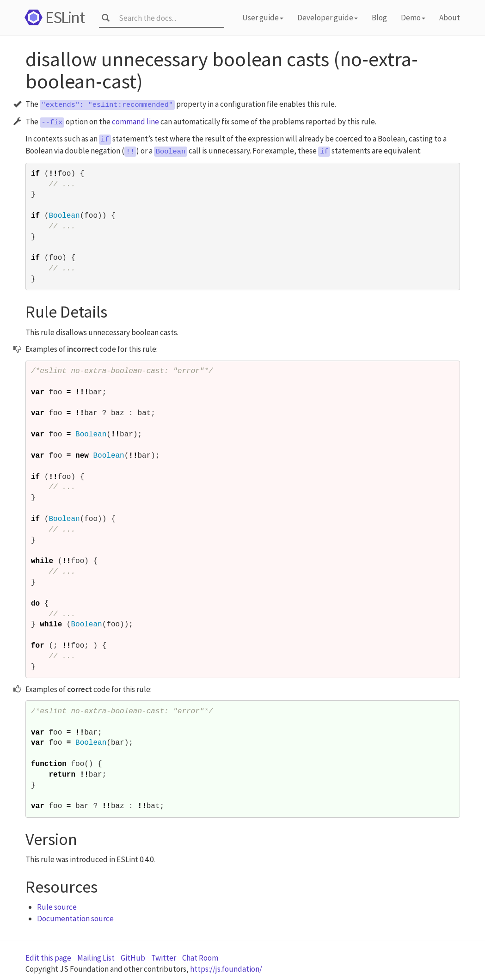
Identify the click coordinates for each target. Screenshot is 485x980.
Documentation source (75, 919)
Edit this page (48, 958)
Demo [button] (413, 18)
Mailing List (96, 958)
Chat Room (200, 958)
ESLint (53, 17)
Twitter (164, 958)
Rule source (57, 907)
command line (135, 122)
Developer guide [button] (328, 18)
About (450, 18)
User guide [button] (263, 18)
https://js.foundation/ (226, 969)
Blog (379, 18)
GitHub (133, 958)
